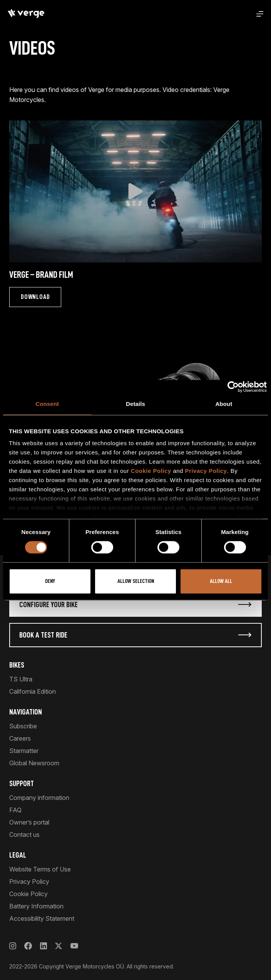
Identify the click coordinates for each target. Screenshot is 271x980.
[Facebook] (28, 946)
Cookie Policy (151, 471)
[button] (135, 191)
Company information (39, 798)
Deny (50, 581)
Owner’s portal (29, 822)
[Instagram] (13, 946)
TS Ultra (21, 679)
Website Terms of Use (40, 869)
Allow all (221, 581)
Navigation (26, 712)
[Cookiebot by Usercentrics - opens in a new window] (233, 387)
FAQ (15, 810)
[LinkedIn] (43, 946)
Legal (18, 855)
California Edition (33, 691)
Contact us (24, 835)
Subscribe (23, 726)
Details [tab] (135, 404)
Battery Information (36, 906)
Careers (20, 738)
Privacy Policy (206, 471)
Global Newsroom (34, 763)
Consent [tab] (47, 404)
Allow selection (136, 581)
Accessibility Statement (42, 918)
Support (22, 783)
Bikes (17, 665)
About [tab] (224, 404)
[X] (59, 946)
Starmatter (24, 751)
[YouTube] (74, 946)
